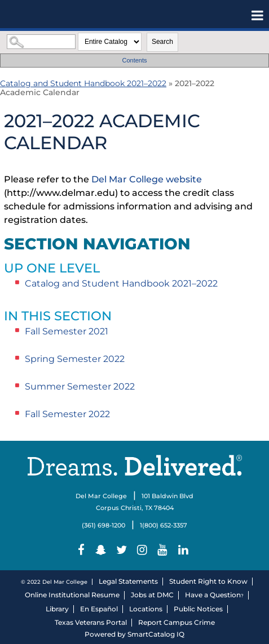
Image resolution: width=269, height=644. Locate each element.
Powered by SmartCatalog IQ (134, 634)
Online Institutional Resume (72, 595)
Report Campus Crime (177, 622)
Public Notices (198, 609)
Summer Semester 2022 (80, 386)
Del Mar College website (147, 179)
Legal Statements (128, 581)
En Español (99, 609)
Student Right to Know (208, 581)
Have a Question (213, 595)
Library (57, 609)
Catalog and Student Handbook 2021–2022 (83, 83)
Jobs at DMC (152, 595)
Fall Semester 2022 (67, 414)
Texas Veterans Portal (91, 622)
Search (162, 42)
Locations (146, 609)
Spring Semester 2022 (75, 359)
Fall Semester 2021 (67, 331)
